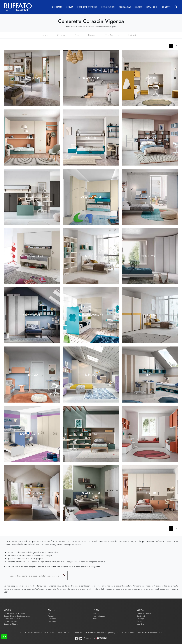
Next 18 (91, 137)
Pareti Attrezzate (99, 616)
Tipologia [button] (92, 35)
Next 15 (32, 197)
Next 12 (150, 434)
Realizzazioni (108, 7)
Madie (95, 619)
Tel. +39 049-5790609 (126, 633)
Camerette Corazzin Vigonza (106, 27)
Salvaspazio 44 (32, 256)
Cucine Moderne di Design (14, 613)
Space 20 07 (32, 78)
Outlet (139, 7)
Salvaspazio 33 (91, 197)
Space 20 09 (32, 315)
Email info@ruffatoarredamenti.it (149, 633)
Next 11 (150, 374)
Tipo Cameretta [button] (112, 35)
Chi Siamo (57, 7)
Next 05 (91, 256)
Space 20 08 (91, 493)
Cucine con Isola (10, 621)
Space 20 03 (150, 256)
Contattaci (141, 616)
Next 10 (150, 493)
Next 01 (150, 197)
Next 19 (150, 78)
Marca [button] (45, 35)
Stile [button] (77, 35)
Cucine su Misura (11, 624)
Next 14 (32, 137)
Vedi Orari (141, 624)
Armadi (51, 616)
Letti (50, 613)
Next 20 (32, 374)
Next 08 (150, 137)
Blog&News (125, 7)
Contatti (166, 7)
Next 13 (91, 434)
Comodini (52, 619)
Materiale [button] (61, 35)
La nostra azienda (144, 613)
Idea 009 (91, 374)
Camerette (90, 27)
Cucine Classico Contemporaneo (17, 616)
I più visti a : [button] (134, 35)
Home (68, 27)
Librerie (96, 613)
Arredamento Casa (78, 27)
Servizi (70, 7)
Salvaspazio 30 (32, 434)
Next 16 (150, 315)
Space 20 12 (91, 78)
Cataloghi (152, 7)
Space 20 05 (32, 493)
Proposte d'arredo (87, 7)
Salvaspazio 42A (91, 315)
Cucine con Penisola (12, 619)
